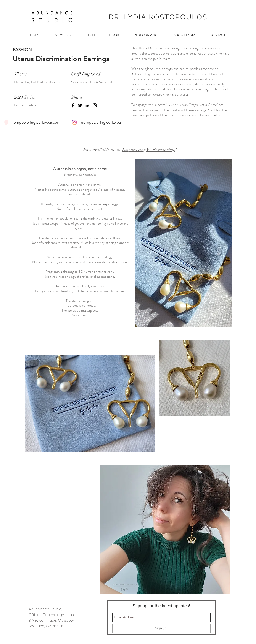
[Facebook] (73, 105)
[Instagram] (95, 105)
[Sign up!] (161, 629)
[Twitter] (80, 105)
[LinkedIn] (87, 105)
